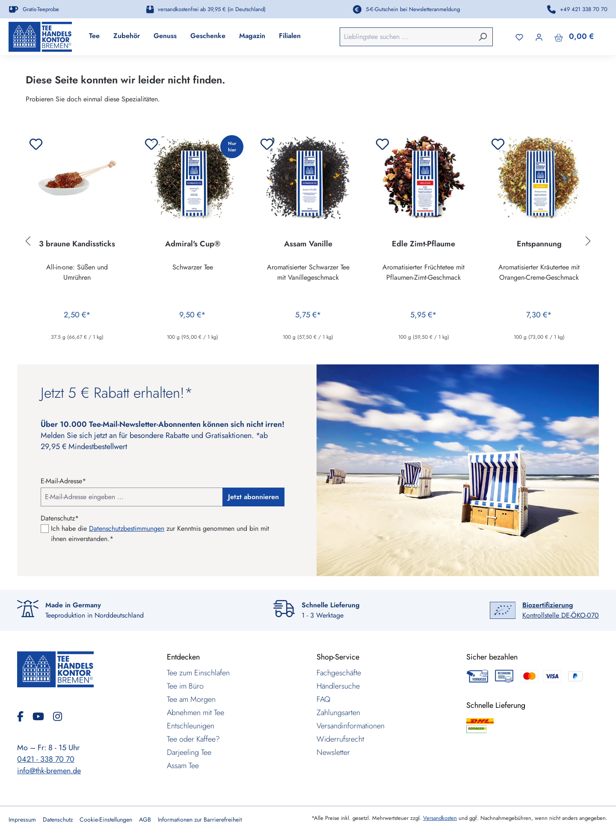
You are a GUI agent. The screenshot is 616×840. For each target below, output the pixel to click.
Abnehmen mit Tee (195, 713)
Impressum (22, 819)
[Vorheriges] (28, 241)
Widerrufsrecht (340, 739)
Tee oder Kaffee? (193, 739)
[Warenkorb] (574, 37)
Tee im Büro (185, 686)
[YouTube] (42, 716)
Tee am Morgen (191, 699)
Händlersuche (338, 686)
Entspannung (539, 244)
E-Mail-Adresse (63, 481)
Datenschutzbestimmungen (127, 528)
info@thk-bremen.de (49, 771)
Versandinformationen (351, 726)
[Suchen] (483, 37)
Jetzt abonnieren (253, 497)
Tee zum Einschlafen (198, 673)
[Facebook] (24, 716)
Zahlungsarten (338, 713)
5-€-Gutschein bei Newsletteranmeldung (413, 9)
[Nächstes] (588, 241)
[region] (308, 241)
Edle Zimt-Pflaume (423, 244)
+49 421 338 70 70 (584, 9)
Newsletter (333, 752)
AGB (145, 819)
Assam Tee (183, 766)
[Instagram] (58, 716)
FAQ (323, 699)
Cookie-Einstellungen (106, 819)
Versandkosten (440, 818)
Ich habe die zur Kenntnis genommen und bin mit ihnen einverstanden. (160, 534)
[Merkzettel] (519, 36)
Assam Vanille (308, 244)
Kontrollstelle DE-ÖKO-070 (561, 610)
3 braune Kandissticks (77, 244)
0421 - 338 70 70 (46, 759)
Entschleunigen (191, 726)
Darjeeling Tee (189, 752)
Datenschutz (58, 819)
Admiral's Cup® (193, 244)
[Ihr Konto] (539, 36)
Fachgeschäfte (339, 673)
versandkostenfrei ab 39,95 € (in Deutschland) (212, 9)
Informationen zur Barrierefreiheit (200, 819)
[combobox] (407, 37)
